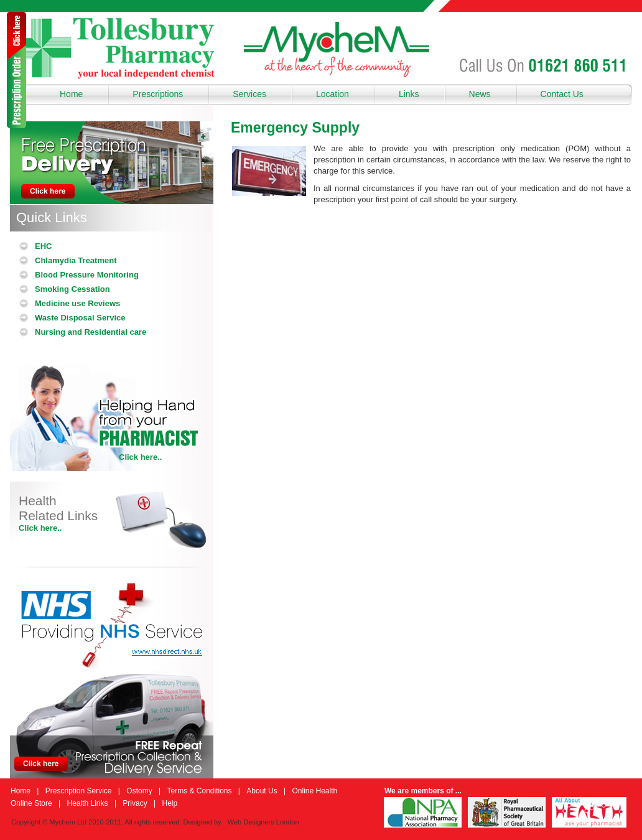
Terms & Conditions (199, 791)
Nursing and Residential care (91, 332)
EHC (43, 246)
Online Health (314, 791)
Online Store (31, 803)
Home (71, 94)
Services (249, 94)
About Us (262, 791)
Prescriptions (158, 94)
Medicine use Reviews (77, 303)
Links (409, 94)
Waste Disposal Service (80, 318)
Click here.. (140, 457)
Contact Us (562, 94)
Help (170, 803)
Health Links (88, 803)
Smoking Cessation (72, 289)
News (480, 94)
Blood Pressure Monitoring (87, 275)
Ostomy (139, 791)
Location (333, 94)
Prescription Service (79, 791)
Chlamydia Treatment (76, 260)
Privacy (135, 803)
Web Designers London (263, 822)
